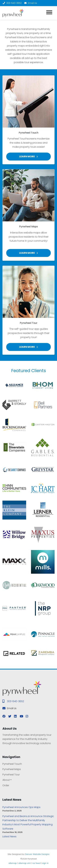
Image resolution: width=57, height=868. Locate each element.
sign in (45, 863)
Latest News (9, 836)
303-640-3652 (12, 3)
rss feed (36, 863)
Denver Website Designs (37, 854)
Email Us (30, 3)
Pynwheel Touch (12, 764)
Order (6, 785)
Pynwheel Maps (12, 769)
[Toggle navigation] (49, 13)
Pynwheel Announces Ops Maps (21, 807)
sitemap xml (24, 863)
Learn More (28, 156)
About (6, 780)
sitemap (13, 863)
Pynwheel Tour (11, 775)
